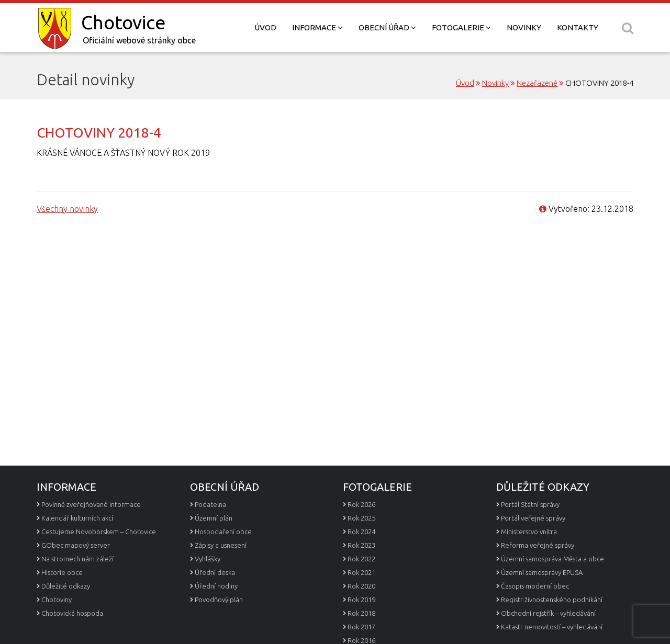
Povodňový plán (219, 600)
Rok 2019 (361, 600)
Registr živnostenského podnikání (552, 600)
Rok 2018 (361, 613)
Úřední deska (215, 572)
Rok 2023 (361, 545)
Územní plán (214, 518)
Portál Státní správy (530, 504)
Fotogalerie (461, 27)
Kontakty (578, 27)
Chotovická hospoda (72, 613)
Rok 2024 (361, 532)
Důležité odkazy (66, 586)
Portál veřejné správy (533, 518)
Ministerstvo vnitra (529, 532)
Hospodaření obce (223, 532)
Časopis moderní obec (535, 586)
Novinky (524, 27)
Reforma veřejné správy (538, 545)
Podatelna (210, 504)
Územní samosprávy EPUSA (542, 572)
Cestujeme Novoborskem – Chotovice (99, 532)
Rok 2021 (361, 572)
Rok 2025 (361, 518)
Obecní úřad (387, 27)
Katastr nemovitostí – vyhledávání (552, 627)
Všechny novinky (67, 209)
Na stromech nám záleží (77, 559)
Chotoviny (57, 600)
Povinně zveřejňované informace (91, 504)
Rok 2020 (361, 586)
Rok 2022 (361, 559)
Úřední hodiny (216, 586)
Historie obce (62, 572)
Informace (317, 27)
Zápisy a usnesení (221, 545)
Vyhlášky (208, 559)
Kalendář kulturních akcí (77, 518)
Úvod (265, 27)
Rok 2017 (361, 627)
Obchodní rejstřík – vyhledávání (548, 613)
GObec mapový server (76, 545)
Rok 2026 (361, 504)
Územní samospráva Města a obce (552, 559)
